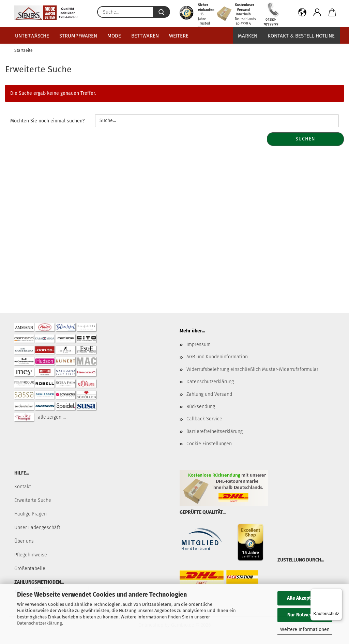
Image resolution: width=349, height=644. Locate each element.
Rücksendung (201, 407)
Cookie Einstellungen (209, 444)
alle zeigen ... (52, 417)
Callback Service (204, 419)
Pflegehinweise (31, 555)
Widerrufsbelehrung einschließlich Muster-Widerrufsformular (252, 369)
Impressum (199, 345)
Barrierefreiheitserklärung (215, 431)
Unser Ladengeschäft (37, 528)
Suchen (305, 139)
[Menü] (338, 593)
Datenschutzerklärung (40, 623)
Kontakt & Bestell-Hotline (301, 36)
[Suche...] (162, 12)
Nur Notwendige (305, 615)
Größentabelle (30, 568)
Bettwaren (145, 36)
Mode (114, 36)
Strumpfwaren (78, 36)
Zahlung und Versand (209, 394)
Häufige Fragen (31, 514)
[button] (302, 14)
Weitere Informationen (305, 630)
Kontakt (23, 487)
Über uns (24, 541)
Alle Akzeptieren (305, 598)
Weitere (179, 36)
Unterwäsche (32, 36)
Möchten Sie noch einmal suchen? (47, 121)
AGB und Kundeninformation (217, 357)
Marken (248, 36)
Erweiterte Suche (33, 500)
